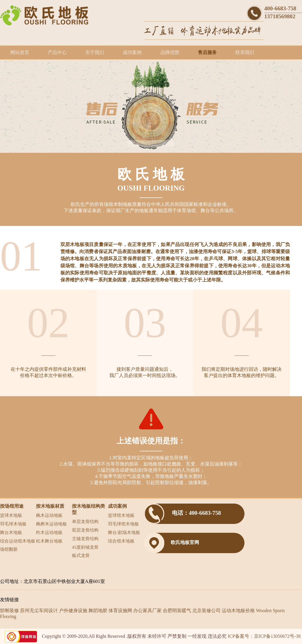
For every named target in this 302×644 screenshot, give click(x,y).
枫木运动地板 (49, 515)
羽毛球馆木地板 (123, 524)
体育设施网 (120, 611)
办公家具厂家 (147, 611)
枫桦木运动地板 (51, 524)
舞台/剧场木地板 (124, 532)
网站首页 (20, 52)
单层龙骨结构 (85, 521)
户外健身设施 (73, 611)
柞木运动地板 (49, 532)
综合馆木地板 (121, 541)
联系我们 (245, 52)
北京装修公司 (206, 611)
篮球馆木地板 (121, 515)
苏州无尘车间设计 (39, 611)
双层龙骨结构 (85, 530)
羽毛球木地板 (13, 524)
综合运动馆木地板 (18, 541)
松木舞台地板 (49, 541)
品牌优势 (170, 52)
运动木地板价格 (238, 611)
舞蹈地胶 (98, 611)
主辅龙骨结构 (85, 539)
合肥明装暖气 (177, 611)
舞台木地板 (11, 532)
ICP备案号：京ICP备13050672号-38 (264, 636)
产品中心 (57, 52)
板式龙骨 (81, 555)
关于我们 (95, 52)
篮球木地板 (11, 515)
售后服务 (207, 52)
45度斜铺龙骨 (85, 547)
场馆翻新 (9, 549)
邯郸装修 (9, 611)
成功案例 (132, 52)
